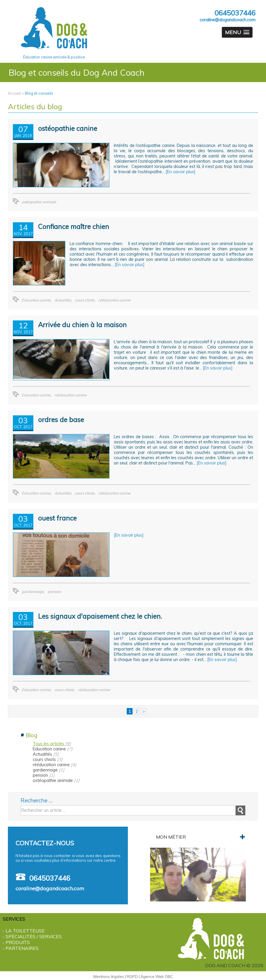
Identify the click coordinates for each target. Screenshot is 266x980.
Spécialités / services (34, 936)
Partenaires (22, 948)
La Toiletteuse (25, 931)
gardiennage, (33, 592)
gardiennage (49, 770)
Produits (18, 942)
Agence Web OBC (157, 976)
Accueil (14, 93)
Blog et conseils (39, 93)
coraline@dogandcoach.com (228, 20)
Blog (32, 735)
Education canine (53, 749)
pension (54, 592)
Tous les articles (52, 744)
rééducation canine (114, 300)
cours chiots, (85, 300)
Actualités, (63, 300)
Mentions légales (109, 976)
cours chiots (48, 759)
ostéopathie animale (39, 202)
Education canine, (37, 300)
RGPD (132, 976)
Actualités (46, 754)
